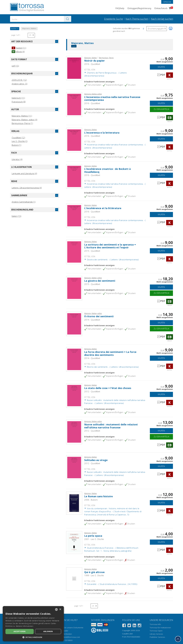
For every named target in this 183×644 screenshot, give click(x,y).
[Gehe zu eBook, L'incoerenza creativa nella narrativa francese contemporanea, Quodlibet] (74, 104)
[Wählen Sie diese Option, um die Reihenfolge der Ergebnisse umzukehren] (157, 29)
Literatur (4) (17, 159)
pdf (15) (15, 66)
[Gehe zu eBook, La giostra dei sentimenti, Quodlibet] (74, 288)
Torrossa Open (156, 631)
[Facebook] (124, 626)
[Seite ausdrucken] (171, 28)
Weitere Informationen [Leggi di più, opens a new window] (25, 626)
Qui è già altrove (94, 572)
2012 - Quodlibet (92, 391)
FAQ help (120, 8)
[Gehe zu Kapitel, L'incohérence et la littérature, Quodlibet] (74, 215)
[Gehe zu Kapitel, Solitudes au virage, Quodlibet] (74, 467)
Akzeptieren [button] (19, 631)
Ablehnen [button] (48, 631)
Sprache (167, 2)
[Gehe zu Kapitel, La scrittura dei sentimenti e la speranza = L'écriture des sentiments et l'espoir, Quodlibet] (74, 252)
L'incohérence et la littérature (103, 208)
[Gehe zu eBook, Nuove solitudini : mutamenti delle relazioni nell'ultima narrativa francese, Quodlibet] (74, 432)
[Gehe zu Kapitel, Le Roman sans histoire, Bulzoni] (74, 503)
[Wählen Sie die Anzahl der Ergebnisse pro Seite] (31, 35)
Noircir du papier (94, 61)
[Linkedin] (134, 626)
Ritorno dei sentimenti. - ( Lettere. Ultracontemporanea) (111, 367)
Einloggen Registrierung (139, 8)
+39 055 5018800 (65, 640)
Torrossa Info (155, 624)
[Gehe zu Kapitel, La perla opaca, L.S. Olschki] (74, 542)
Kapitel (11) (19, 48)
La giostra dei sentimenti (100, 281)
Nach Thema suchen (137, 19)
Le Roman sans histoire (98, 496)
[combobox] (41, 19)
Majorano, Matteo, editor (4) (25, 120)
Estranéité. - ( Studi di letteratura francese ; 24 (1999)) (111, 584)
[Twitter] (129, 626)
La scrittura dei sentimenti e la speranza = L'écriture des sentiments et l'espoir (110, 246)
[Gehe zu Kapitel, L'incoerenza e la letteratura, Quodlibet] (74, 140)
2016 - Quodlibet (92, 64)
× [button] (60, 609)
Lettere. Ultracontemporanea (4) (27, 188)
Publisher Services (157, 637)
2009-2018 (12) (19, 80)
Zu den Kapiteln (161, 109)
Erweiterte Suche (114, 19)
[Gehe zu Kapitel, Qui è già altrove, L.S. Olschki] (74, 579)
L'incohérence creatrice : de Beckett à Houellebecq (107, 170)
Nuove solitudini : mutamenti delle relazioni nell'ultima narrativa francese (111, 426)
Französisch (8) (19, 102)
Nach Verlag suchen (162, 19)
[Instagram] (140, 626)
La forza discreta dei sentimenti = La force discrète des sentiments (110, 353)
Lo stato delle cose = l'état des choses (108, 388)
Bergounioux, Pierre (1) (22, 123)
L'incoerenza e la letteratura (102, 133)
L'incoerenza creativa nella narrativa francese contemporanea (112, 99)
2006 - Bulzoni (91, 500)
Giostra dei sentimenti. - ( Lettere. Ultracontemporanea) (111, 260)
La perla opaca (93, 536)
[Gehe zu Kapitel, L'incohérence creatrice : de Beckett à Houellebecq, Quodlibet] (74, 176)
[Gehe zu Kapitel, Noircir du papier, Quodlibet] (74, 68)
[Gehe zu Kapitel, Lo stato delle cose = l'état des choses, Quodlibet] (74, 395)
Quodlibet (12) (18, 137)
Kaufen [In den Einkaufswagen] (161, 67)
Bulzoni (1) (17, 145)
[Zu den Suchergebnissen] (68, 19)
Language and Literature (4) (24, 173)
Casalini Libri (127, 634)
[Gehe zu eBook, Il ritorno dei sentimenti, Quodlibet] (74, 323)
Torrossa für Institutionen (160, 628)
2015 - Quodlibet (92, 251)
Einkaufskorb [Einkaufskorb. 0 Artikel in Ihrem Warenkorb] (163, 8)
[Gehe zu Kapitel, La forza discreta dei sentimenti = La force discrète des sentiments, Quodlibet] (74, 359)
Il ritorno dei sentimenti (99, 316)
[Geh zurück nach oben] (178, 639)
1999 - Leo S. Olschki (94, 575)
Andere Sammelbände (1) (24, 202)
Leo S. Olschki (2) (20, 141)
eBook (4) (18, 51)
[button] (143, 28)
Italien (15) (17, 216)
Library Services (156, 634)
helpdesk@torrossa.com (70, 637)
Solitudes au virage (96, 460)
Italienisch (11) (18, 98)
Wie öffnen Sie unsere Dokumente (69, 628)
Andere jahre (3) (20, 84)
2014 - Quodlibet (92, 320)
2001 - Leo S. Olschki (94, 539)
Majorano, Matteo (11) (22, 116)
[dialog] (33, 624)
